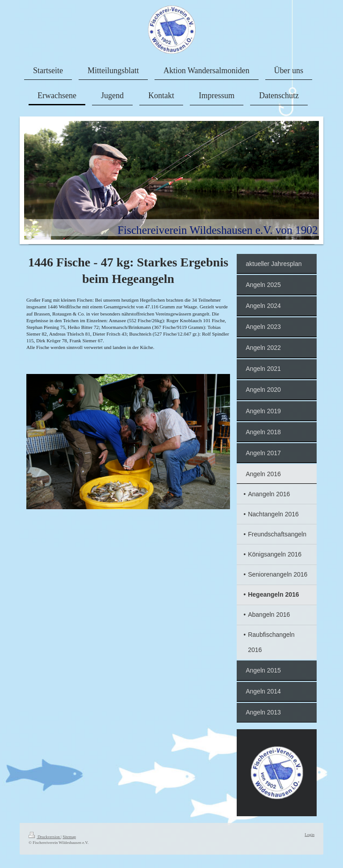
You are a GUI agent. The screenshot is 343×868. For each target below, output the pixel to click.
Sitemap (69, 837)
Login (310, 835)
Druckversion (45, 837)
